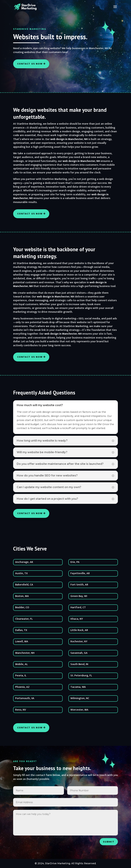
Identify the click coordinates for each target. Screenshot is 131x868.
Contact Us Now (30, 64)
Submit (109, 842)
